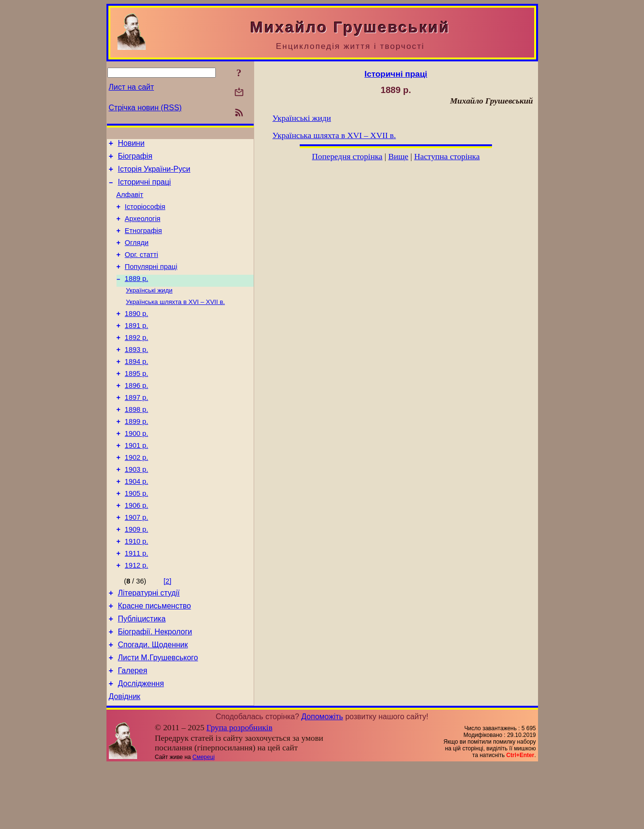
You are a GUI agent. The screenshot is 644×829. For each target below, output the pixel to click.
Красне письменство (155, 660)
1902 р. (136, 495)
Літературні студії (149, 645)
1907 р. (136, 562)
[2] (167, 632)
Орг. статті (141, 269)
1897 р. (136, 428)
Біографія (135, 159)
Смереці (203, 821)
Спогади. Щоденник (153, 703)
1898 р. (136, 442)
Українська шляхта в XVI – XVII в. (176, 321)
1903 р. (136, 509)
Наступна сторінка (447, 157)
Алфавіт (130, 202)
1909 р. (136, 576)
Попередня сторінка (347, 157)
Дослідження (141, 746)
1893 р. (136, 374)
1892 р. (136, 361)
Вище (398, 157)
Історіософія (145, 215)
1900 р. (136, 468)
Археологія (142, 229)
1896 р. (136, 415)
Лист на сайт (132, 87)
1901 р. (136, 482)
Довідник (125, 760)
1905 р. (136, 536)
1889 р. (136, 296)
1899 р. (136, 455)
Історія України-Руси (154, 173)
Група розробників (239, 791)
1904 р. (136, 522)
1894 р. (136, 388)
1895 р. (136, 401)
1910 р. (136, 589)
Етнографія (143, 242)
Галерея (133, 731)
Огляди (137, 256)
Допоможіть (322, 780)
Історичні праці (145, 188)
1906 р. (136, 549)
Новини (131, 145)
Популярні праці (151, 282)
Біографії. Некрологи (155, 688)
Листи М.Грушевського (158, 717)
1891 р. (136, 348)
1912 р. (136, 616)
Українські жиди (149, 309)
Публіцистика (142, 674)
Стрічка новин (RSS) (145, 108)
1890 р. (136, 334)
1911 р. (136, 603)
